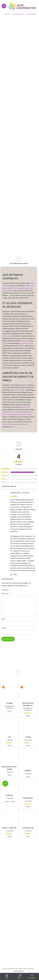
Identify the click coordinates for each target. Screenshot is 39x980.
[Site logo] (22, 6)
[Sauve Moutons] (28, 788)
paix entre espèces (26, 343)
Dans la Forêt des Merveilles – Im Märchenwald (28, 706)
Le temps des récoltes (24, 415)
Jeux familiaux (31, 14)
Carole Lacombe (8, 288)
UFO (15, 415)
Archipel (24, 412)
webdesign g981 (19, 971)
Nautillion (28, 771)
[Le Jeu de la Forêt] (28, 818)
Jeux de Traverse (19, 390)
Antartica (22, 424)
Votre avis (5, 593)
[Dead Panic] (10, 787)
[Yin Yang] (28, 727)
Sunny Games (25, 407)
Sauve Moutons (28, 798)
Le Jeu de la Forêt (28, 828)
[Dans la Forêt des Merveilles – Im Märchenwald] (28, 693)
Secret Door (16, 412)
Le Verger (10, 703)
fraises (27, 341)
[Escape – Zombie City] (10, 818)
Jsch (9, 737)
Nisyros (13, 427)
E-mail (4, 628)
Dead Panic (9, 795)
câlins (4, 343)
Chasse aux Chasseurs (9, 424)
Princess (10, 415)
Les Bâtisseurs (7, 412)
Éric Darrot (17, 288)
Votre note (6, 590)
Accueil (7, 14)
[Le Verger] (10, 693)
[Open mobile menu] (4, 6)
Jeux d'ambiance (18, 14)
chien (23, 341)
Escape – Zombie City (9, 828)
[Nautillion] (28, 759)
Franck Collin (29, 286)
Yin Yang (28, 737)
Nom (4, 619)
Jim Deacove (7, 336)
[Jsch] (10, 727)
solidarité (22, 346)
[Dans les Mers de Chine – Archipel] (10, 757)
